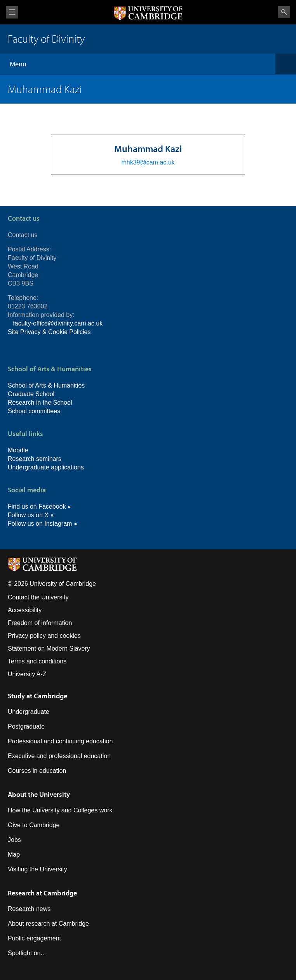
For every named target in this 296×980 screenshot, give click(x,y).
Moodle (18, 450)
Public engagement (34, 938)
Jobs (14, 840)
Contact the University (38, 597)
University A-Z (27, 674)
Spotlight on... (27, 953)
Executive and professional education (59, 756)
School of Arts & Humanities (46, 385)
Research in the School (40, 403)
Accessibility (25, 610)
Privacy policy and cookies (44, 636)
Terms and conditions (37, 661)
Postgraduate (26, 726)
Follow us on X (28, 515)
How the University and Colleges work (60, 810)
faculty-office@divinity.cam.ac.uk (58, 323)
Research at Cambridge (42, 893)
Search (284, 12)
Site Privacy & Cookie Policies (49, 332)
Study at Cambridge (37, 696)
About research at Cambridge (48, 924)
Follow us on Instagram (40, 524)
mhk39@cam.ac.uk (148, 162)
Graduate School (31, 394)
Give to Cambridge (34, 825)
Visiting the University (37, 869)
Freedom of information (40, 623)
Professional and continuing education (60, 741)
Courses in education (37, 771)
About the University (39, 794)
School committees (34, 411)
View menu (12, 12)
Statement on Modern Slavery (49, 648)
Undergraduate (29, 712)
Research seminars (35, 459)
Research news (29, 909)
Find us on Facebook (37, 506)
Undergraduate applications (46, 467)
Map (14, 854)
